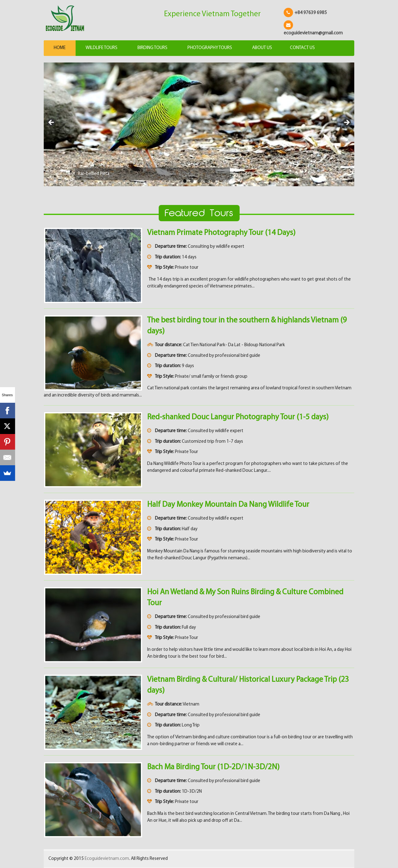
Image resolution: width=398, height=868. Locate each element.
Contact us (302, 48)
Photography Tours (210, 48)
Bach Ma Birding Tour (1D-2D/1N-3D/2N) (213, 767)
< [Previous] (52, 123)
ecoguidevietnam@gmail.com (313, 33)
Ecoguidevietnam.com (107, 859)
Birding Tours (152, 48)
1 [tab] (185, 181)
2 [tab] (192, 181)
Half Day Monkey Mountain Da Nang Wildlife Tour (228, 505)
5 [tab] (214, 181)
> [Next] (346, 123)
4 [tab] (206, 181)
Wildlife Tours (102, 48)
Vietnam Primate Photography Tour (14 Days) (221, 233)
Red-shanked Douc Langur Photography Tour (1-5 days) (238, 417)
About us (262, 48)
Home (60, 48)
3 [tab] (199, 181)
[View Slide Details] (199, 125)
